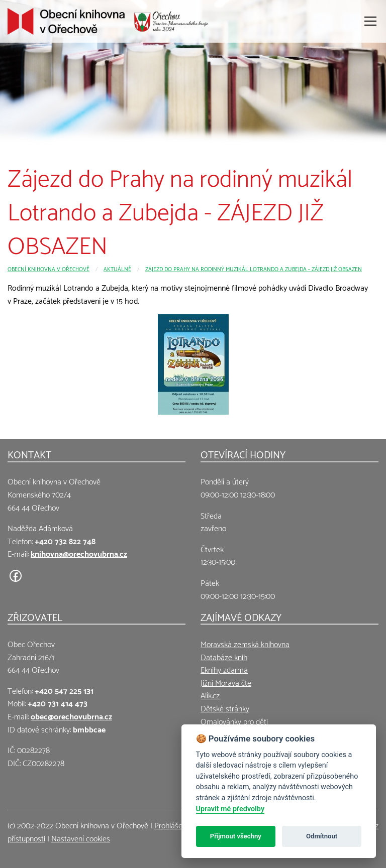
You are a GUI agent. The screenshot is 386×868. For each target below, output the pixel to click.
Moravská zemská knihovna (245, 643)
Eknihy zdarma (224, 669)
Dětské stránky (225, 708)
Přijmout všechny (236, 836)
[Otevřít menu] (370, 21)
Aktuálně (117, 268)
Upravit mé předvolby (230, 809)
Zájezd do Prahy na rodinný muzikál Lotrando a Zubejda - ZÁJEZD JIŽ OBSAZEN (254, 268)
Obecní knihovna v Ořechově (49, 268)
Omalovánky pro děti (234, 721)
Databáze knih (224, 656)
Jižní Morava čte (226, 682)
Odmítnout (322, 836)
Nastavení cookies (81, 838)
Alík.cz (210, 695)
